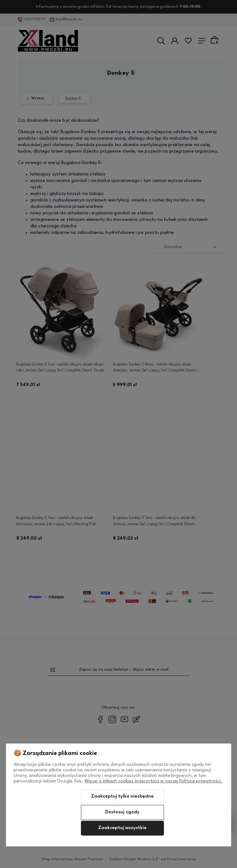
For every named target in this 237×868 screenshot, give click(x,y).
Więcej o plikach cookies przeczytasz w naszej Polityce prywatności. (153, 781)
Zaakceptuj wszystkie (122, 828)
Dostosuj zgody (122, 812)
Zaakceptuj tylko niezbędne (122, 796)
